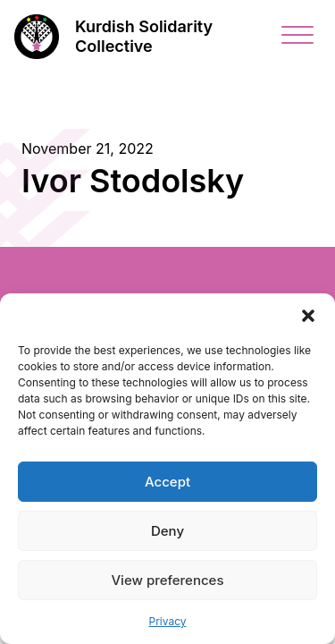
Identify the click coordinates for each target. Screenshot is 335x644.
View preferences (167, 580)
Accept (167, 482)
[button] (308, 316)
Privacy (168, 621)
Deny (167, 531)
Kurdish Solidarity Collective (144, 37)
